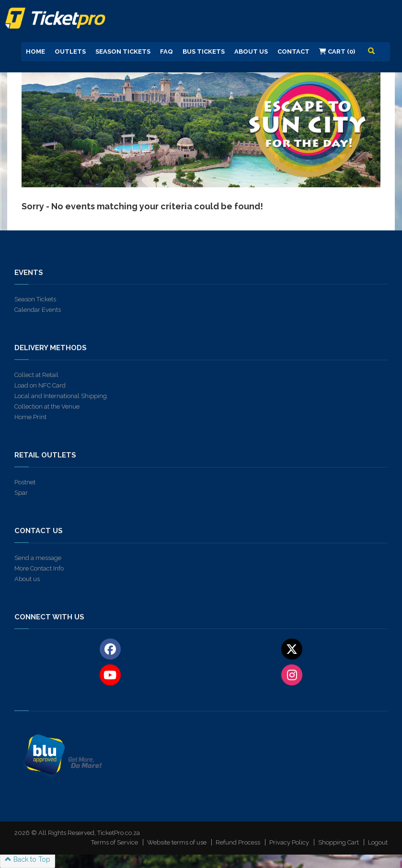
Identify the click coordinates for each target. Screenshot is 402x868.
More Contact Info (39, 568)
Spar (21, 493)
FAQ (167, 51)
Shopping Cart (339, 842)
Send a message (38, 558)
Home (35, 51)
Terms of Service (115, 842)
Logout (378, 842)
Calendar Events (38, 310)
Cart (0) (337, 51)
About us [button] (251, 51)
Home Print (30, 417)
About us (27, 579)
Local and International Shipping (61, 396)
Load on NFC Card (40, 385)
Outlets (70, 51)
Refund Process (238, 842)
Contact (293, 51)
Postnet (25, 482)
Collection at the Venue (47, 406)
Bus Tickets (204, 51)
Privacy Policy (289, 842)
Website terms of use (177, 842)
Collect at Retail (36, 375)
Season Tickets (123, 51)
